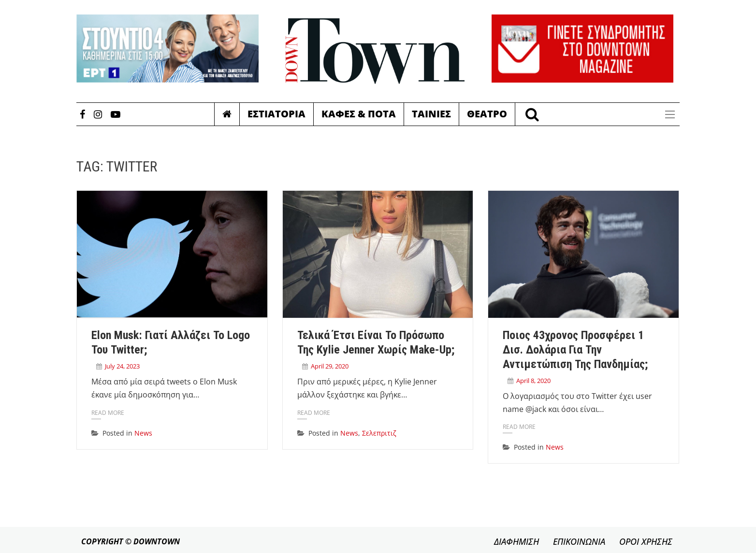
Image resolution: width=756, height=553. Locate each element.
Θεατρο (487, 114)
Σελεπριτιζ (379, 433)
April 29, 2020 (330, 366)
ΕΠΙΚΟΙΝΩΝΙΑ (579, 541)
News (143, 433)
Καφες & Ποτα (359, 114)
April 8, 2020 (533, 381)
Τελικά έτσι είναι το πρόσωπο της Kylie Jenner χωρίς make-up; (376, 342)
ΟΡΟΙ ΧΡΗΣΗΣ (646, 541)
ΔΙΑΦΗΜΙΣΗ (516, 541)
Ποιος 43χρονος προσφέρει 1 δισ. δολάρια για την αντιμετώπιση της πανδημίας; (575, 350)
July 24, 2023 (122, 366)
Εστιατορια (276, 114)
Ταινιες (431, 114)
